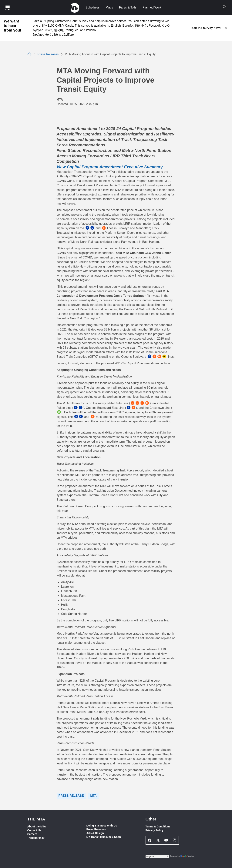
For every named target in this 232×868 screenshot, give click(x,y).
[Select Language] (157, 856)
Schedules (93, 7)
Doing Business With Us (102, 826)
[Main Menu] (8, 8)
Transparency (36, 838)
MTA (93, 796)
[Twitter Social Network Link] (158, 840)
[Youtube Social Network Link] (166, 840)
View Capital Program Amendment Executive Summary (110, 167)
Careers (32, 834)
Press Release (71, 796)
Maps (109, 7)
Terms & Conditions (158, 826)
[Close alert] (226, 28)
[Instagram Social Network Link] (174, 840)
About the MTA (37, 826)
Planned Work (152, 7)
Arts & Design (95, 833)
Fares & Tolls (128, 7)
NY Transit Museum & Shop (104, 837)
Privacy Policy (155, 830)
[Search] (224, 7)
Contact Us (34, 830)
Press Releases (96, 829)
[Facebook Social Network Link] (150, 840)
